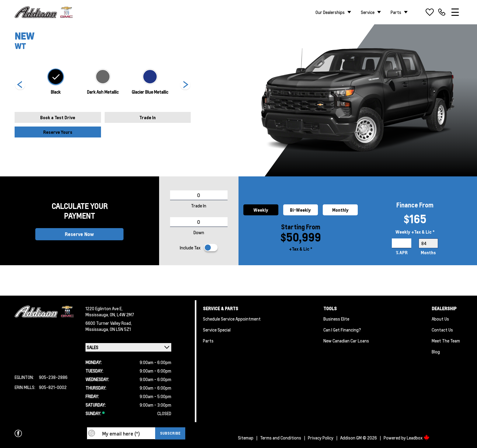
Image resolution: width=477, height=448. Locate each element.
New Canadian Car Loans (346, 341)
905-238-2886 (53, 377)
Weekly (261, 210)
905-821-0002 (53, 387)
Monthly (340, 210)
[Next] (20, 85)
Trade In (148, 117)
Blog (436, 352)
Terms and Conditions (281, 438)
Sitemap (246, 438)
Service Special (217, 330)
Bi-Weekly (300, 210)
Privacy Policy (321, 438)
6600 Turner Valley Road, (109, 323)
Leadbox (418, 438)
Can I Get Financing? (342, 330)
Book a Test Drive (58, 117)
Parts (396, 12)
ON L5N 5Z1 (120, 329)
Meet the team (446, 341)
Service (368, 12)
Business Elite (336, 319)
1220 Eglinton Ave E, (104, 308)
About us (440, 319)
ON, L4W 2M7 (122, 314)
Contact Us (442, 330)
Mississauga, (98, 314)
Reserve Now (79, 234)
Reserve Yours (58, 132)
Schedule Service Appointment (232, 319)
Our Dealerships (330, 12)
